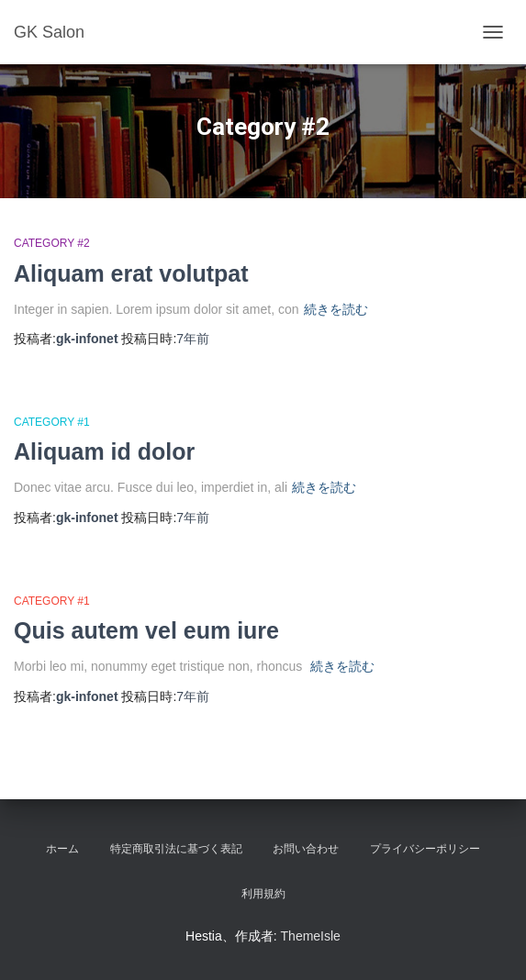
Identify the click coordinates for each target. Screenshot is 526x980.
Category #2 (52, 243)
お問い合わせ (306, 849)
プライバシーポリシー (425, 849)
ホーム (62, 849)
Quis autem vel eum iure (146, 630)
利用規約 (263, 894)
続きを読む (336, 309)
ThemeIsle (311, 936)
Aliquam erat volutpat (131, 273)
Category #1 (52, 422)
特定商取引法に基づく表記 (176, 849)
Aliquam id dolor (104, 451)
